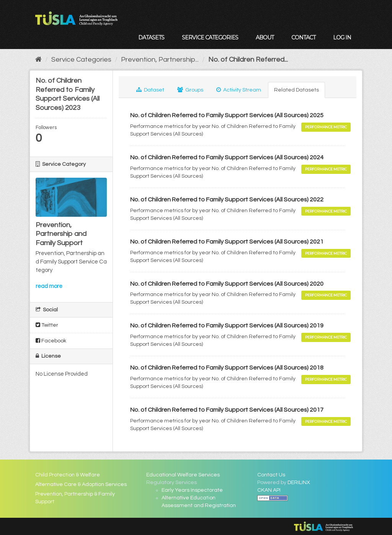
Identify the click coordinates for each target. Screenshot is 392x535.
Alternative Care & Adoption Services (81, 484)
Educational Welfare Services (183, 475)
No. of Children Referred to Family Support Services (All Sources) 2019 (227, 326)
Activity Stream (239, 90)
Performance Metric (326, 127)
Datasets (151, 38)
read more (49, 286)
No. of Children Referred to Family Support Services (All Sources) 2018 (227, 368)
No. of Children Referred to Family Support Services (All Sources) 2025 (227, 115)
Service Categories (210, 38)
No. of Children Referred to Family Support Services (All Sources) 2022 (227, 200)
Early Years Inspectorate (192, 490)
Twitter (47, 325)
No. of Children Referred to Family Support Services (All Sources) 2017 (227, 410)
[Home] (38, 60)
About (265, 38)
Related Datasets (296, 90)
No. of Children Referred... (248, 60)
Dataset (150, 90)
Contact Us (271, 475)
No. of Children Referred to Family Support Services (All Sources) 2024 (227, 157)
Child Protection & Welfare (68, 475)
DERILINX (299, 483)
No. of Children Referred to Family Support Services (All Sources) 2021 (227, 242)
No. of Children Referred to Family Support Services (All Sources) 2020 (227, 284)
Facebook (51, 341)
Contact (303, 38)
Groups (190, 90)
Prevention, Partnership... (160, 60)
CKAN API (269, 490)
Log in (342, 38)
